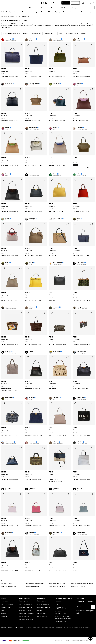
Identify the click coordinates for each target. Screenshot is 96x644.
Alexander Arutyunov (78, 627)
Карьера (4, 616)
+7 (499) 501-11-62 (61, 613)
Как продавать (42, 601)
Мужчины (44, 8)
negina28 (56, 83)
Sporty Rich (88, 627)
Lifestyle (64, 8)
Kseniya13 (32, 218)
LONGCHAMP (59, 627)
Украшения (74, 12)
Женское (4, 16)
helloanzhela (81, 533)
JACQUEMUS (46, 627)
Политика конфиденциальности (80, 641)
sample (31, 398)
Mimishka (32, 442)
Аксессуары (34, 12)
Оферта (67, 641)
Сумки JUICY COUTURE (79, 586)
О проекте (5, 601)
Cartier (52, 627)
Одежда (58, 12)
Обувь (50, 12)
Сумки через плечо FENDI (57, 584)
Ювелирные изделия (87, 12)
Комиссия (40, 610)
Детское (54, 8)
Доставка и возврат (26, 610)
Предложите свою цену (27, 613)
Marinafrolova (81, 351)
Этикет (4, 613)
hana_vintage (57, 218)
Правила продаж (59, 641)
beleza (79, 83)
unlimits (32, 351)
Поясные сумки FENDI (9, 586)
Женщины (33, 8)
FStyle (55, 174)
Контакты (58, 601)
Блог (3, 610)
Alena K (31, 533)
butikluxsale (33, 128)
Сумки (65, 12)
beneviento (9, 398)
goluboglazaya (34, 83)
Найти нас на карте (61, 621)
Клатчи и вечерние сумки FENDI (82, 584)
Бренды (25, 12)
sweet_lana (57, 39)
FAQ (57, 604)
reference (32, 39)
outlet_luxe (80, 398)
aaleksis (79, 128)
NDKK (7, 307)
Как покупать (23, 601)
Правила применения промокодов (26, 620)
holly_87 (8, 351)
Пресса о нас (6, 607)
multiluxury (56, 351)
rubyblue (8, 488)
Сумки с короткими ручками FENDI (36, 584)
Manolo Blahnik (67, 627)
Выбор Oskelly (6, 12)
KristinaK (56, 442)
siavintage (9, 39)
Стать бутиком (42, 613)
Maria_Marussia (82, 307)
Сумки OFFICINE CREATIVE (57, 586)
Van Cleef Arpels (32, 627)
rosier (79, 218)
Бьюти (43, 12)
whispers (56, 307)
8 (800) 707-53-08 (61, 609)
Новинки (17, 12)
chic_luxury (9, 83)
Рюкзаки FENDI (7, 584)
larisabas (80, 442)
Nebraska (32, 174)
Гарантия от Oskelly (7, 604)
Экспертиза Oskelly (43, 604)
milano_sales (9, 442)
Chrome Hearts (22, 627)
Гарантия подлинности (27, 604)
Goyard (39, 627)
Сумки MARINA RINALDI (33, 586)
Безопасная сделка (26, 607)
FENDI (12, 16)
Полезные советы (25, 616)
